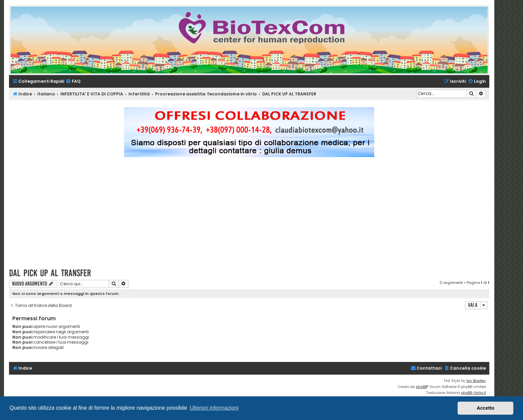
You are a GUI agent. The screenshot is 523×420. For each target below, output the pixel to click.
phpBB (421, 387)
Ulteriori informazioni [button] (214, 408)
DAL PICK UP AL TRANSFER (50, 273)
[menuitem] (73, 82)
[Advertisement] (249, 216)
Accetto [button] (485, 408)
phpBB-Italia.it (473, 393)
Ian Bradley (476, 381)
